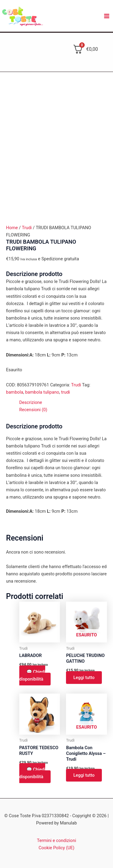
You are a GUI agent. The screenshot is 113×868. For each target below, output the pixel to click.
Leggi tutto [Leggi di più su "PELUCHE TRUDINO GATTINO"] (84, 678)
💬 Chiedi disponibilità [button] (32, 675)
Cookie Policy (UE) (56, 848)
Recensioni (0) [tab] (33, 410)
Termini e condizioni (57, 840)
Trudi (27, 228)
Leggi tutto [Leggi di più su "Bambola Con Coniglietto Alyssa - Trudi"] (84, 775)
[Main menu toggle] (107, 16)
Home (12, 228)
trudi (66, 392)
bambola (15, 392)
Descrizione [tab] (31, 402)
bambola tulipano (42, 392)
